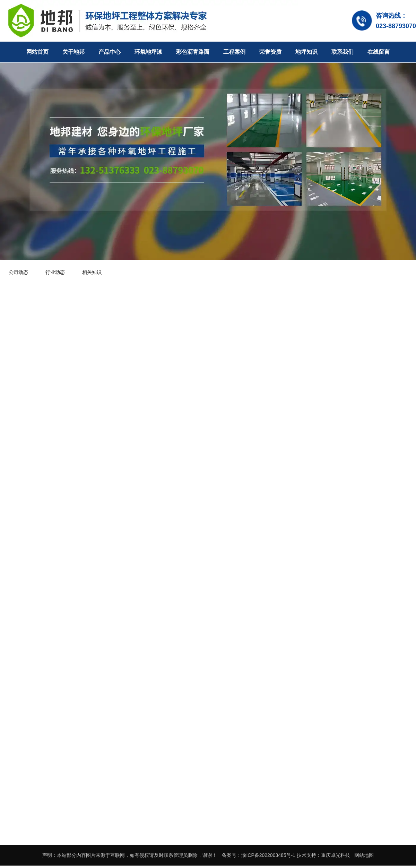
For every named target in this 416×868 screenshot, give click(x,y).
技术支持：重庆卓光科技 (323, 855)
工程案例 (234, 52)
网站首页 (37, 52)
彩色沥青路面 (193, 52)
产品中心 (110, 52)
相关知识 (92, 272)
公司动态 (18, 272)
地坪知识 (306, 52)
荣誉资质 (270, 52)
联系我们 (343, 52)
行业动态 (55, 272)
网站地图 (364, 855)
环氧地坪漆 (148, 52)
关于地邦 (73, 52)
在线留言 (379, 52)
